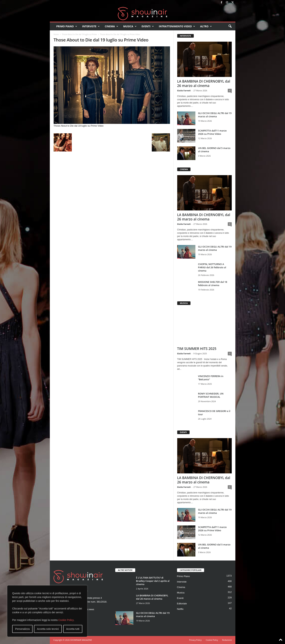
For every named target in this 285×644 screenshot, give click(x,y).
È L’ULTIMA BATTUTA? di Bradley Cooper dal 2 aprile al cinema (153, 581)
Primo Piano (67, 26)
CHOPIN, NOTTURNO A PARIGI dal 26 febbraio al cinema (212, 267)
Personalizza (22, 629)
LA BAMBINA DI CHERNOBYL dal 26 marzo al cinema (204, 83)
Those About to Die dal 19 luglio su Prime (79, 34)
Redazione (227, 640)
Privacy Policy (195, 640)
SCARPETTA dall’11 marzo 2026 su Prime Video (212, 132)
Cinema (111, 26)
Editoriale (182, 604)
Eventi (148, 26)
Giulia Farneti (184, 90)
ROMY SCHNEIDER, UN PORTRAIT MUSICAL (211, 395)
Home (56, 34)
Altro (206, 26)
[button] (230, 26)
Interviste (91, 26)
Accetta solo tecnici (48, 629)
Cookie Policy (66, 620)
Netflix (180, 609)
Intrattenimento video (177, 26)
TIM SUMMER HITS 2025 (197, 349)
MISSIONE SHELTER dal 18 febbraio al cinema (213, 284)
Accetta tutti (73, 629)
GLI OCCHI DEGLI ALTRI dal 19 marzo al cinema (215, 115)
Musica (130, 26)
